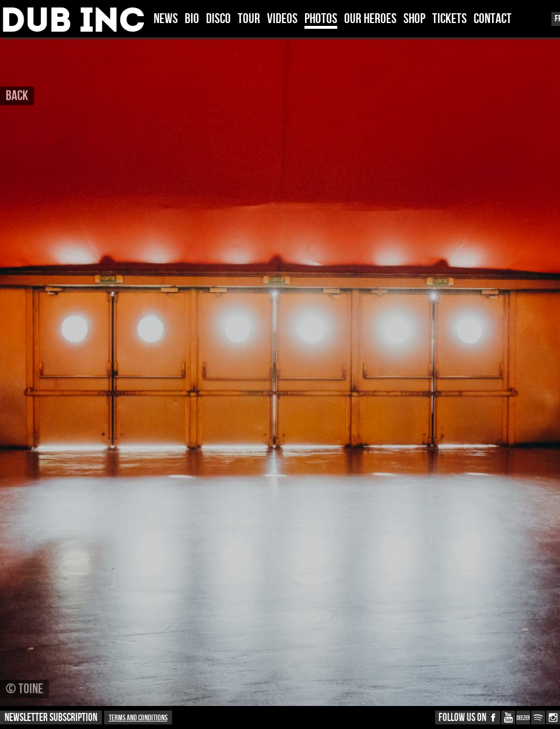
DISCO (218, 20)
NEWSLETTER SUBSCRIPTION (51, 718)
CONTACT (493, 20)
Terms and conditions (138, 718)
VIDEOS (282, 20)
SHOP (414, 20)
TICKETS (449, 20)
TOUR (249, 20)
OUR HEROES (370, 20)
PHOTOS (321, 20)
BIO (192, 20)
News (166, 20)
